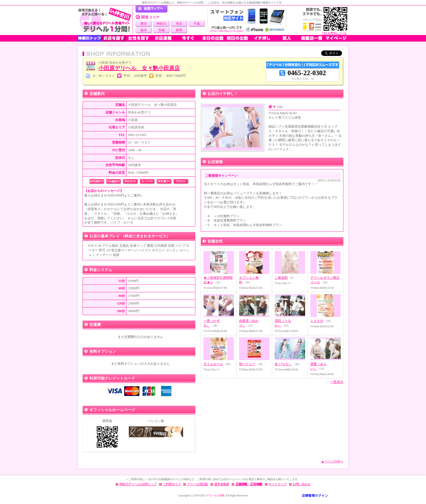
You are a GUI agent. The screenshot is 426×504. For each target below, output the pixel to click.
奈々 (275, 107)
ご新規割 (281, 278)
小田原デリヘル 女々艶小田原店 (139, 68)
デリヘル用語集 (197, 484)
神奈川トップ (89, 38)
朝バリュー (247, 364)
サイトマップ (277, 484)
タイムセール (213, 364)
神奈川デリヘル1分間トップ (138, 484)
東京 (144, 24)
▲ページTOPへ (332, 461)
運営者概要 (222, 484)
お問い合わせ (302, 484)
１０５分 (317, 321)
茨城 (161, 30)
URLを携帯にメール (334, 33)
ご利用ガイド (172, 484)
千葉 (197, 24)
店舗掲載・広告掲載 (249, 484)
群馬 (179, 30)
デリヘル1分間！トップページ (151, 9)
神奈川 (161, 24)
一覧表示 (337, 382)
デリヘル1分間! (215, 495)
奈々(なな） (283, 364)
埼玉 (179, 24)
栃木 (144, 30)
